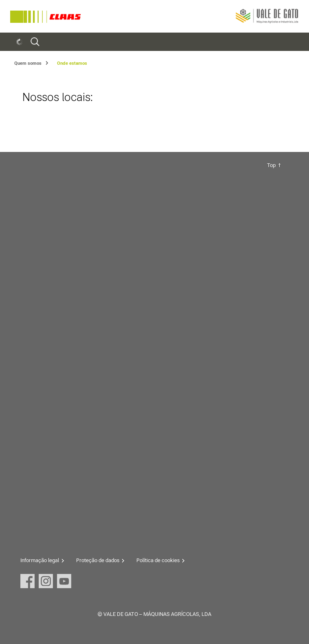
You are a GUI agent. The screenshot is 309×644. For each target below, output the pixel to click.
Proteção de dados (98, 560)
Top (271, 165)
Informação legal (40, 560)
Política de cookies (158, 560)
